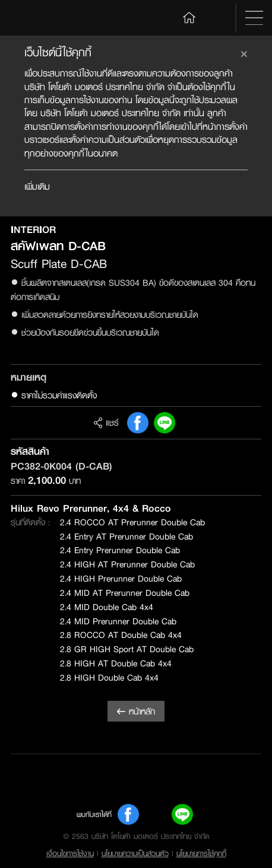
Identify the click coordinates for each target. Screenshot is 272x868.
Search (218, 18)
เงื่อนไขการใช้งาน (70, 853)
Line (165, 423)
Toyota (38, 18)
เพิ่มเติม (37, 186)
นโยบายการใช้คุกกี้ (201, 853)
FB (138, 423)
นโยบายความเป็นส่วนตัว (135, 853)
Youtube (156, 815)
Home (189, 17)
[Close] (244, 52)
